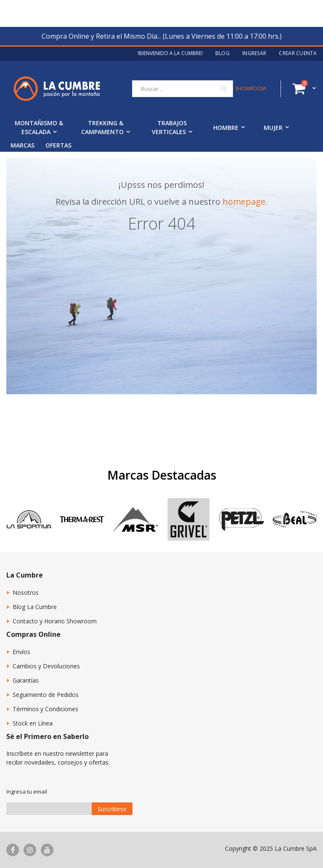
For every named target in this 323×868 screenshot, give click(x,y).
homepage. (245, 202)
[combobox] (183, 89)
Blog (222, 53)
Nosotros (26, 592)
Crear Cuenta (298, 53)
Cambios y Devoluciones (46, 666)
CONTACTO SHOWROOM (236, 88)
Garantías (26, 680)
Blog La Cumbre (35, 607)
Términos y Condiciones (45, 709)
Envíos (21, 652)
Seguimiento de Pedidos (46, 695)
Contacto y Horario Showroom (55, 621)
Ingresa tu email (27, 791)
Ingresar (254, 53)
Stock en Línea (33, 723)
